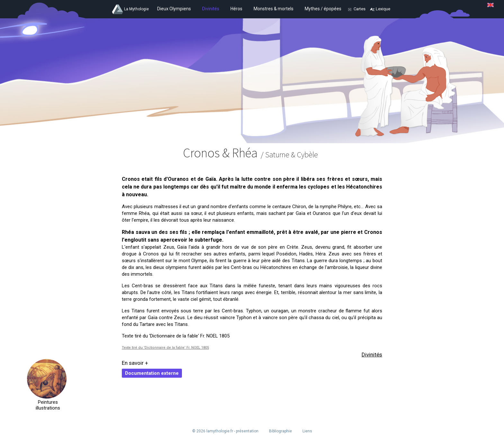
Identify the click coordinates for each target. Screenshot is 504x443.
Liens (307, 431)
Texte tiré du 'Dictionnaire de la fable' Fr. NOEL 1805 (165, 348)
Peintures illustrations (47, 405)
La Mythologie (136, 9)
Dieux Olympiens (174, 9)
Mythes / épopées (323, 9)
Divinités (211, 9)
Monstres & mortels (274, 9)
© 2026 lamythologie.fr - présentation (225, 431)
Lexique (383, 9)
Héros (236, 9)
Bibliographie (280, 431)
